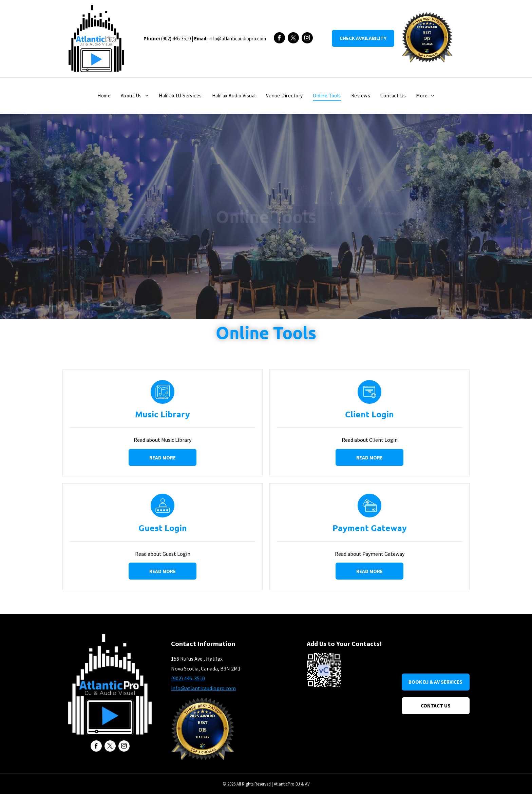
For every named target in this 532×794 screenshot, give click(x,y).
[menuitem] (104, 96)
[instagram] (307, 39)
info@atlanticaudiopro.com (237, 39)
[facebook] (279, 39)
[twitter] (293, 39)
